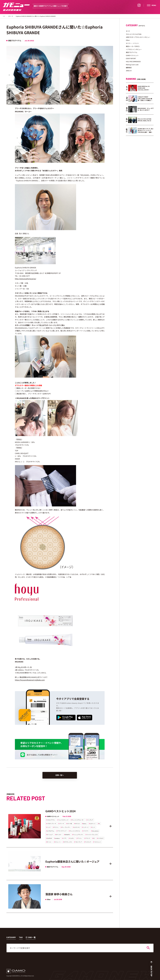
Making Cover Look (132, 65)
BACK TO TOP (151, 971)
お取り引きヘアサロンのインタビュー (138, 37)
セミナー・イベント (132, 43)
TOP (4, 16)
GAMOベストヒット (132, 55)
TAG (21, 937)
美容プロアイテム (132, 52)
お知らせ (129, 71)
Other (128, 40)
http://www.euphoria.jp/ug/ (26, 279)
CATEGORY (11, 937)
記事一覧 (11, 16)
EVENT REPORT (131, 58)
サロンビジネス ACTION (134, 34)
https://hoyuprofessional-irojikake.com (30, 680)
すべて (128, 31)
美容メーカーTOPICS (133, 46)
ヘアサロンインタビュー (134, 49)
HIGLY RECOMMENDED (133, 62)
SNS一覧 (31, 937)
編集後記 (129, 68)
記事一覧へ (60, 775)
